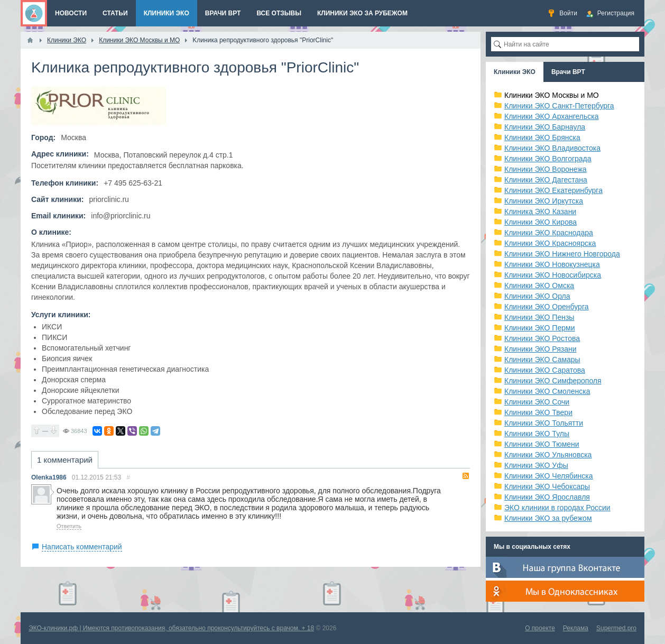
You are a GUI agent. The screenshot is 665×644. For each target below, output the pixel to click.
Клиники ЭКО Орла (537, 296)
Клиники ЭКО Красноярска (550, 243)
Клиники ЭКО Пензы (539, 317)
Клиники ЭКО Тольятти (544, 423)
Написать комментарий (82, 547)
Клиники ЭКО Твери (538, 412)
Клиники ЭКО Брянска (542, 137)
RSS (466, 476)
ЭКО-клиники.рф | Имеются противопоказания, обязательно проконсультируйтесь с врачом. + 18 (171, 628)
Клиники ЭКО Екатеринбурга (553, 190)
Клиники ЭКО (515, 72)
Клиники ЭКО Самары (542, 360)
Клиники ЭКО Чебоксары (547, 486)
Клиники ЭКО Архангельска (552, 116)
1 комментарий (65, 460)
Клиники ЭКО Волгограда (548, 159)
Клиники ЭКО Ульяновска (548, 455)
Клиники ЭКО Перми (539, 328)
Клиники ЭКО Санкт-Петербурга (559, 106)
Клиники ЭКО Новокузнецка (552, 264)
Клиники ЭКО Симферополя (553, 381)
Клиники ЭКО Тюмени (542, 444)
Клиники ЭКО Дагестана (546, 180)
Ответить (69, 526)
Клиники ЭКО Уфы (536, 465)
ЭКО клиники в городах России (557, 508)
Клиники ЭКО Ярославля (547, 497)
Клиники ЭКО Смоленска (547, 391)
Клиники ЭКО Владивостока (552, 148)
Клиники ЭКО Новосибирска (553, 275)
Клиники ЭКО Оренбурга (547, 307)
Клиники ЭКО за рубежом (548, 518)
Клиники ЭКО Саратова (545, 370)
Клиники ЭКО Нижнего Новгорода (562, 254)
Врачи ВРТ (568, 72)
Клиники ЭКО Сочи (537, 402)
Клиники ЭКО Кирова (541, 222)
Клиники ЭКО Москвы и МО (552, 95)
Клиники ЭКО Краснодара (549, 233)
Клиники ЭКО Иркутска (544, 201)
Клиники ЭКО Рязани (541, 349)
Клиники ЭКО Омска (539, 286)
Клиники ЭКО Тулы (537, 434)
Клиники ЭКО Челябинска (549, 476)
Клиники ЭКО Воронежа (546, 169)
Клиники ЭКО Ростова (542, 338)
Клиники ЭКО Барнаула (545, 127)
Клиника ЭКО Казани (540, 211)
